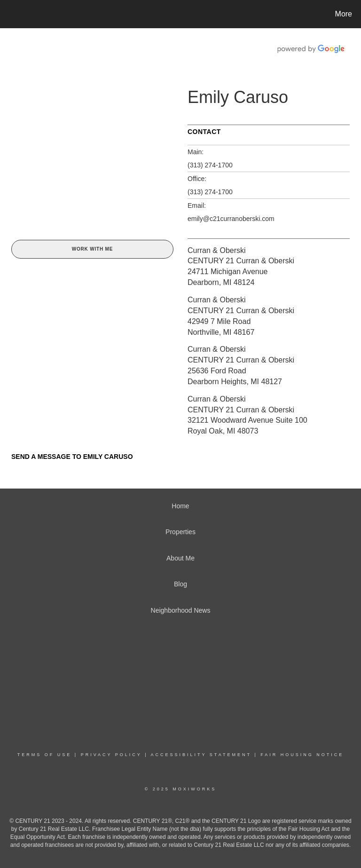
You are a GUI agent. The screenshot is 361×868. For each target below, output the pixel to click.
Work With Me (92, 249)
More (344, 14)
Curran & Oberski (217, 250)
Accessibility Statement (201, 755)
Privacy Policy (111, 755)
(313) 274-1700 (210, 165)
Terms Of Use (45, 755)
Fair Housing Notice (302, 755)
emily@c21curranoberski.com (231, 219)
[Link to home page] (9, 14)
